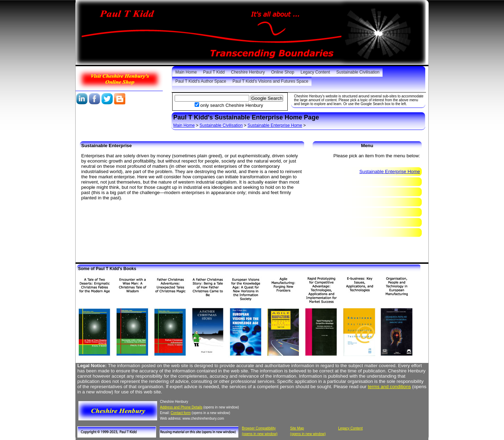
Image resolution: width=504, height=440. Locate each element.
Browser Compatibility (259, 428)
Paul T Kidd (214, 72)
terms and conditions (389, 387)
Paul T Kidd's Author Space (201, 81)
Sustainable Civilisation (358, 72)
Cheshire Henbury (248, 72)
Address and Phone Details (181, 407)
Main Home (186, 72)
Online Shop (283, 72)
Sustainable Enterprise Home (275, 125)
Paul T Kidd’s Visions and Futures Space (270, 81)
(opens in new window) (260, 434)
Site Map (297, 428)
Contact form (181, 413)
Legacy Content (315, 72)
